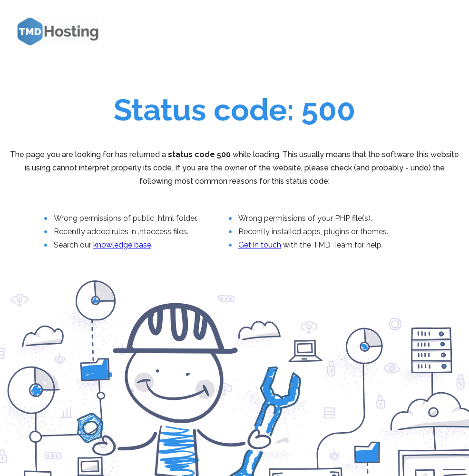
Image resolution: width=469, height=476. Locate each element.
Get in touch (260, 245)
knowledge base (122, 245)
